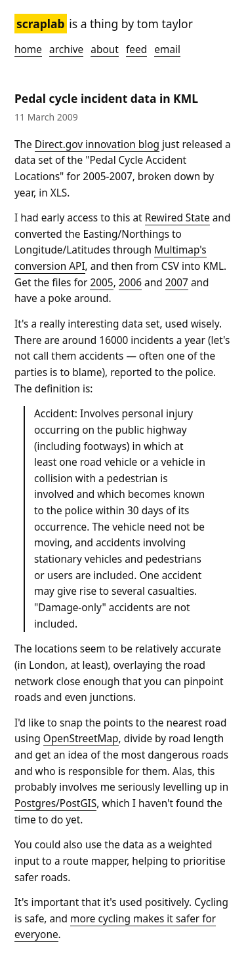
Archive (66, 49)
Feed (136, 49)
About (104, 49)
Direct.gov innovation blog (97, 144)
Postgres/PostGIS (55, 803)
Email (167, 49)
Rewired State (177, 218)
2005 (101, 283)
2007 (177, 283)
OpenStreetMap (81, 739)
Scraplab (41, 24)
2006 (130, 283)
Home (28, 49)
